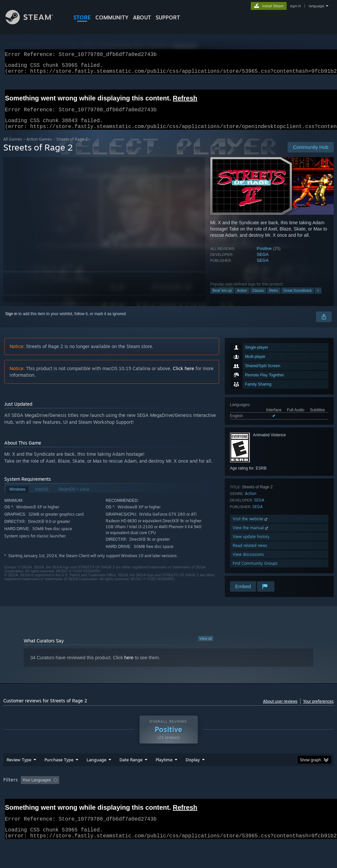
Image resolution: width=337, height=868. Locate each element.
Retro (274, 298)
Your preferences (318, 709)
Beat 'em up (222, 298)
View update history (251, 544)
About (142, 17)
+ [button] (318, 298)
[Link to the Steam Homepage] (34, 23)
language (316, 6)
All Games (13, 147)
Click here (183, 376)
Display (193, 768)
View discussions (248, 562)
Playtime (164, 768)
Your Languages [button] (37, 788)
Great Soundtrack (298, 298)
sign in (295, 6)
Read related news (250, 553)
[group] (168, 788)
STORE (82, 17)
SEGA (263, 262)
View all (206, 646)
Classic (258, 298)
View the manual (251, 536)
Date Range (131, 768)
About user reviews (280, 709)
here (129, 665)
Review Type (19, 768)
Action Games (39, 147)
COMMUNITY (112, 17)
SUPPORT (168, 17)
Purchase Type (59, 768)
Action (242, 298)
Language (96, 768)
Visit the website (251, 527)
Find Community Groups (255, 571)
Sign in (11, 322)
